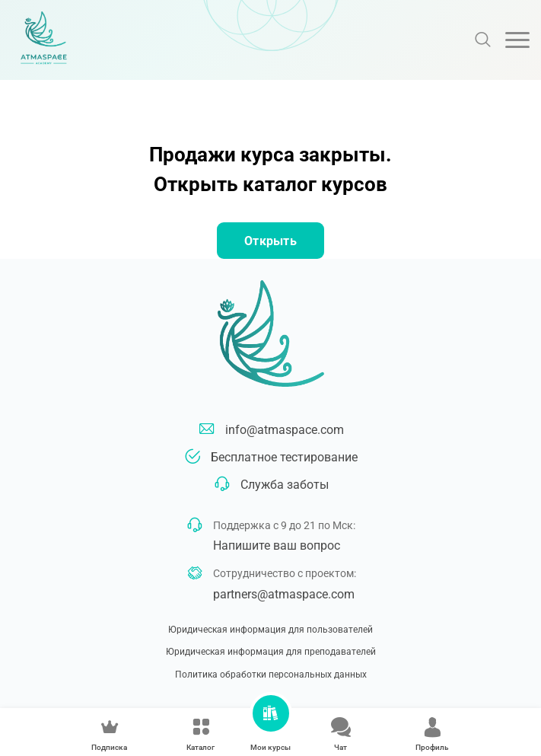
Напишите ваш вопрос (277, 545)
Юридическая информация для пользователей (270, 630)
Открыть (270, 241)
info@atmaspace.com (285, 430)
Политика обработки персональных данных (271, 675)
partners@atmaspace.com (284, 594)
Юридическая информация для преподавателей (271, 652)
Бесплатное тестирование (284, 457)
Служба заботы (285, 485)
